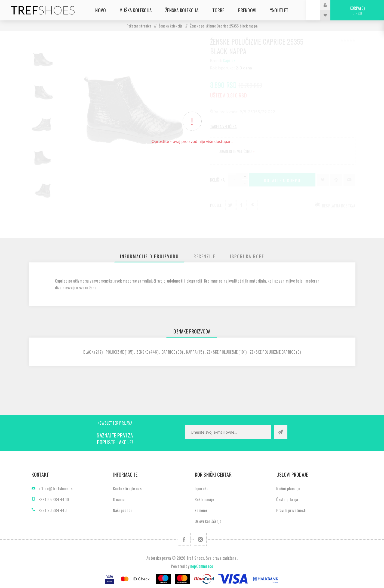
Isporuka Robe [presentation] (247, 256)
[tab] (149, 256)
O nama (119, 499)
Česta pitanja (287, 499)
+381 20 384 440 (53, 510)
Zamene (201, 510)
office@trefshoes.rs (56, 488)
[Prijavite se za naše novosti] (228, 432)
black (88, 352)
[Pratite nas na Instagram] (200, 539)
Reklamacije (204, 499)
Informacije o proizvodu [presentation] (149, 256)
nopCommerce (202, 566)
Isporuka (202, 488)
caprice (168, 352)
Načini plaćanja (288, 488)
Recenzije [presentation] (204, 256)
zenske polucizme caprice (273, 352)
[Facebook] (184, 539)
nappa (191, 352)
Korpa (357, 10)
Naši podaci (122, 510)
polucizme (115, 352)
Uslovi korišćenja (208, 521)
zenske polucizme (222, 352)
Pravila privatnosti (291, 510)
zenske (142, 352)
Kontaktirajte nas (127, 488)
